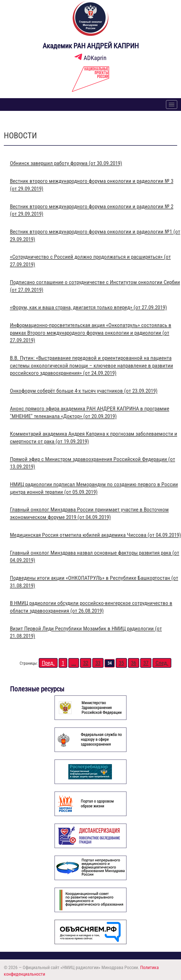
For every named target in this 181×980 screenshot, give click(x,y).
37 (146, 663)
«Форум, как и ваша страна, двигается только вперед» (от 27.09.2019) (88, 307)
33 (98, 663)
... (74, 663)
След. (162, 663)
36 (134, 663)
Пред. (48, 663)
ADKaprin (90, 58)
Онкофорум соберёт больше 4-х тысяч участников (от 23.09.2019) (84, 391)
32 (86, 663)
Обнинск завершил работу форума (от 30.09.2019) (66, 163)
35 (121, 663)
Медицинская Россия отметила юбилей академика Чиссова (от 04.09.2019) (95, 535)
